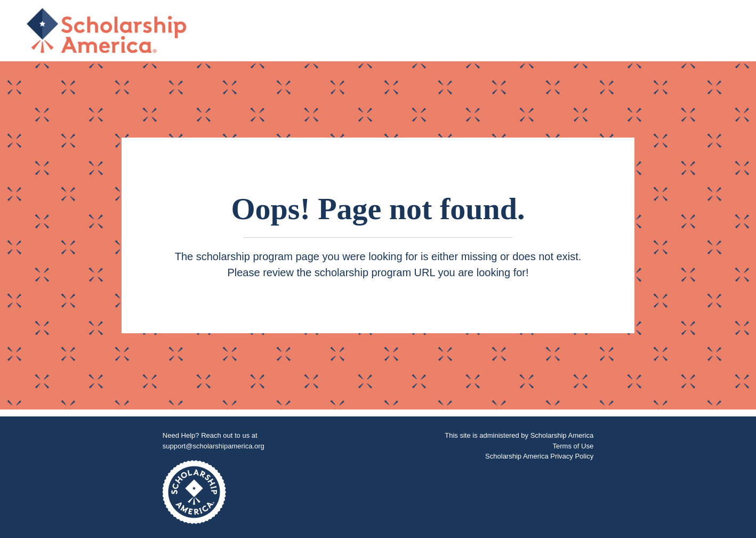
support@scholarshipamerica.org (214, 446)
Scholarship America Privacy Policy (539, 456)
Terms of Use (573, 446)
